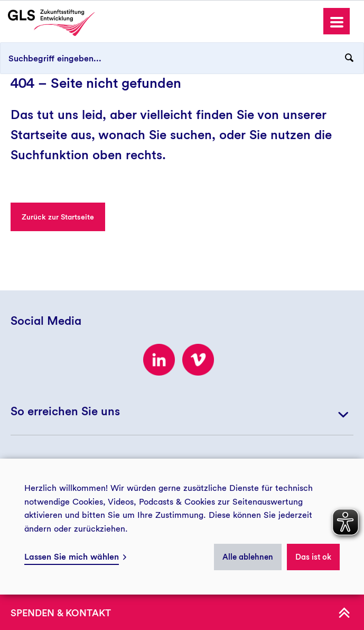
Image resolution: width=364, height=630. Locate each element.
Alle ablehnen (248, 557)
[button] (337, 21)
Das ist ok (313, 557)
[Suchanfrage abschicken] (349, 58)
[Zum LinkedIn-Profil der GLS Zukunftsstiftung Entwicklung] (159, 360)
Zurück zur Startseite (58, 217)
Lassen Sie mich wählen (72, 557)
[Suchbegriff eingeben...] (182, 58)
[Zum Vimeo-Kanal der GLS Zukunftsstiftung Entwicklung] (198, 360)
